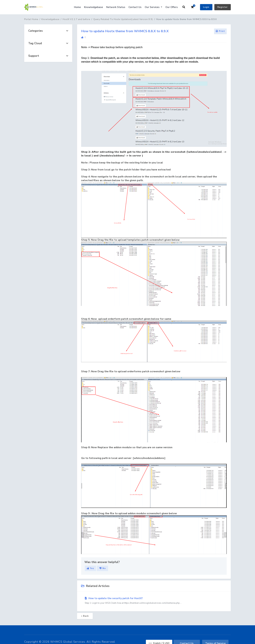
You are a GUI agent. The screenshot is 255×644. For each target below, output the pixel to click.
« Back (85, 616)
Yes (90, 568)
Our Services (152, 7)
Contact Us (135, 7)
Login (206, 7)
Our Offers (172, 7)
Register (223, 7)
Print (220, 31)
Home (77, 7)
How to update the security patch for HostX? (154, 601)
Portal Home (31, 19)
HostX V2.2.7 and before (76, 19)
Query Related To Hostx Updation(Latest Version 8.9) (123, 19)
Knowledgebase (94, 7)
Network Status (116, 7)
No (103, 568)
